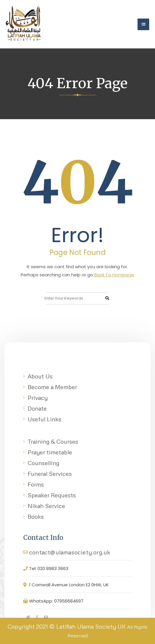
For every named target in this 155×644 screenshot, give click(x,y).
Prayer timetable (50, 452)
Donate (37, 408)
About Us (40, 376)
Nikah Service (46, 506)
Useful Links (44, 419)
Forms (36, 484)
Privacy (38, 398)
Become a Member (52, 387)
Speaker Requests (52, 495)
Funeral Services (50, 474)
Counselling (43, 463)
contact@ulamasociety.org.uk (70, 552)
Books (36, 516)
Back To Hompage (114, 275)
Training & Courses (53, 441)
